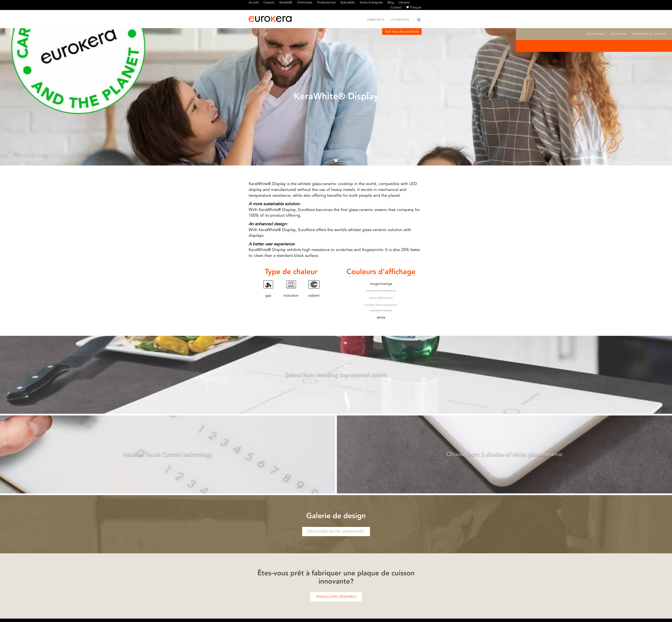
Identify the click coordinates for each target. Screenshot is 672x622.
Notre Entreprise (371, 2)
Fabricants (376, 20)
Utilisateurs (400, 20)
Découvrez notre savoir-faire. (336, 531)
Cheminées (305, 2)
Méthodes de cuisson (649, 34)
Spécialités (348, 2)
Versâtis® (286, 2)
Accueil (254, 2)
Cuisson (269, 2)
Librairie (404, 2)
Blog (391, 2)
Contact (396, 7)
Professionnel (326, 2)
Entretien (619, 34)
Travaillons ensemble (336, 597)
